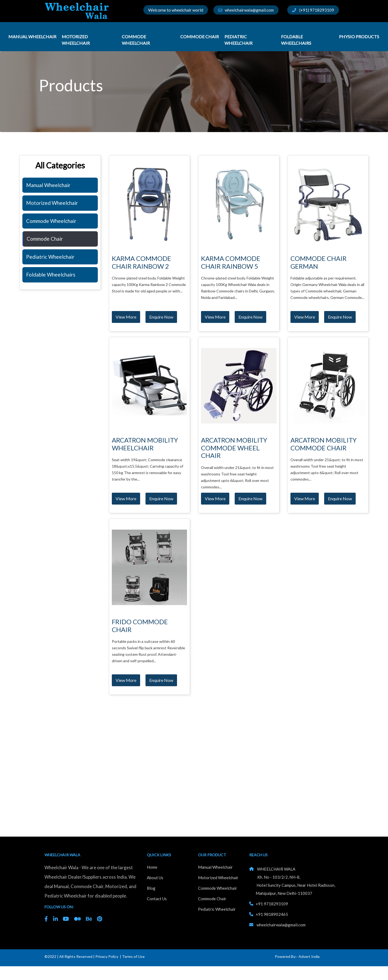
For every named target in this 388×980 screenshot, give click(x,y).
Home (152, 867)
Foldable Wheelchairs (297, 40)
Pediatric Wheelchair (239, 40)
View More (126, 317)
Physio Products (359, 37)
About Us (155, 878)
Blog (151, 888)
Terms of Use (133, 956)
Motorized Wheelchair (76, 40)
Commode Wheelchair (136, 40)
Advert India (309, 956)
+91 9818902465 (272, 914)
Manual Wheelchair (32, 37)
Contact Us (157, 899)
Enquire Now (161, 317)
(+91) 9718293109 (313, 10)
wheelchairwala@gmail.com (246, 10)
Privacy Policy (107, 956)
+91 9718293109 (272, 904)
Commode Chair (200, 37)
